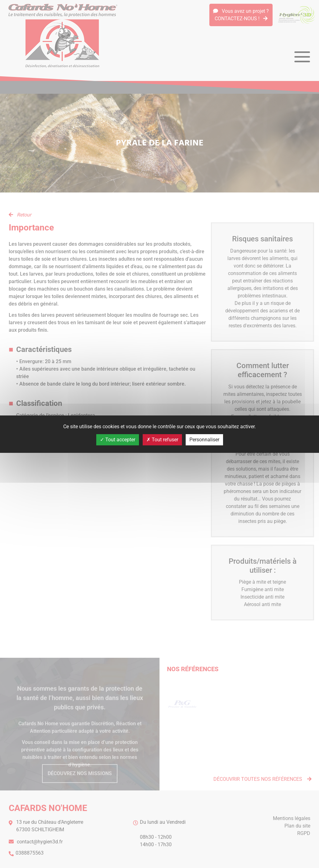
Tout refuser (162, 440)
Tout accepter (118, 440)
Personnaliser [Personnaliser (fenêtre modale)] (204, 440)
